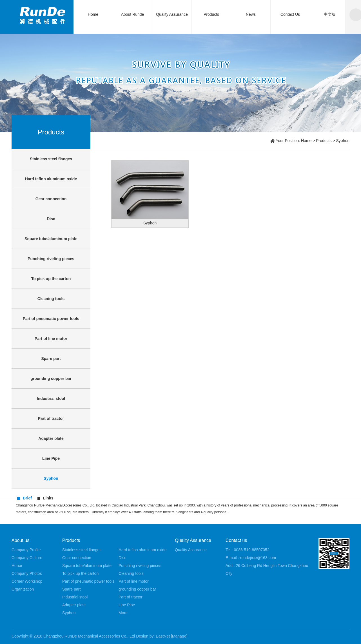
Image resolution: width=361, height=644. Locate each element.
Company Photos (27, 573)
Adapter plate (51, 438)
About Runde (133, 14)
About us (20, 540)
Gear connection (51, 199)
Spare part (51, 359)
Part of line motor (51, 339)
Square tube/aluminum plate (51, 239)
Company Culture (27, 558)
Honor (17, 566)
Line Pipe (51, 458)
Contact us (236, 540)
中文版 (330, 14)
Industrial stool (51, 398)
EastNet (163, 636)
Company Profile (26, 550)
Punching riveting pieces (51, 259)
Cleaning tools (51, 299)
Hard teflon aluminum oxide (51, 179)
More (123, 613)
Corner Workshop (27, 581)
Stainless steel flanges (51, 159)
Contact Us (290, 14)
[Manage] (179, 636)
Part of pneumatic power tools (51, 319)
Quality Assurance (172, 14)
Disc (51, 219)
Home (93, 14)
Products (211, 14)
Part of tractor (51, 418)
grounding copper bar (51, 379)
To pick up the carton (51, 279)
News (251, 14)
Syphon (51, 478)
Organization (23, 589)
